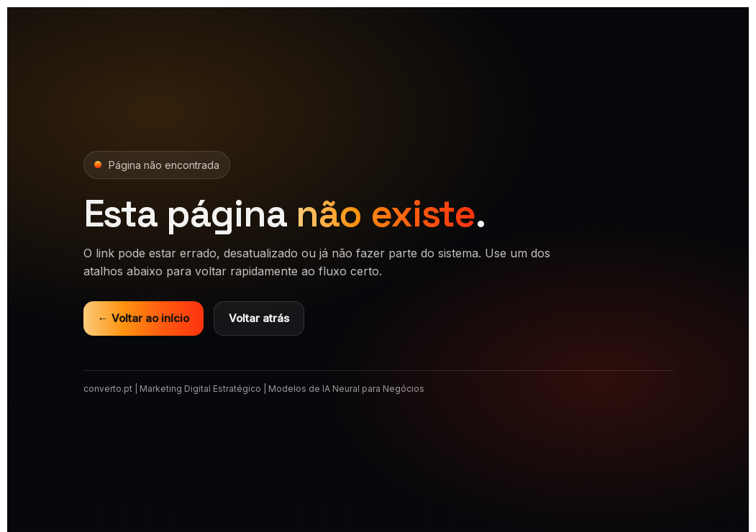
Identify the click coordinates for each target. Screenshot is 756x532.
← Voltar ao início (144, 318)
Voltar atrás (259, 318)
